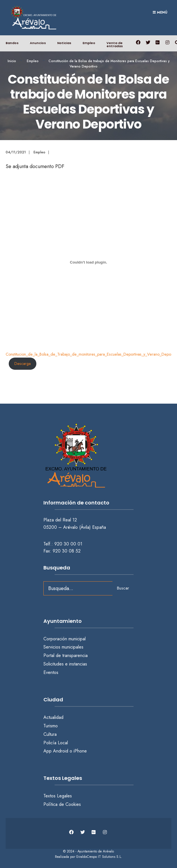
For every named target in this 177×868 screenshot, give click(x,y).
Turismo (51, 726)
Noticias (64, 43)
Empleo (89, 43)
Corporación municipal (65, 639)
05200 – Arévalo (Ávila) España (75, 527)
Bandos (12, 43)
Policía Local (56, 743)
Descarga (23, 364)
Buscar (123, 588)
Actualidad (53, 717)
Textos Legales (58, 796)
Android (61, 751)
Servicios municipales (63, 647)
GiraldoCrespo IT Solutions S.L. (99, 857)
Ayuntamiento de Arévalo (96, 851)
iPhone (80, 751)
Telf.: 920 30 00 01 (63, 544)
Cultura (50, 734)
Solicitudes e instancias (65, 664)
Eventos (51, 672)
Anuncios (38, 43)
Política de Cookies (62, 804)
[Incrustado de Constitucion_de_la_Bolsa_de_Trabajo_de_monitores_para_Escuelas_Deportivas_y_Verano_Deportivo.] (88, 262)
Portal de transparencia (66, 655)
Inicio (12, 61)
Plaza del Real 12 (61, 520)
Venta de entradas (115, 44)
